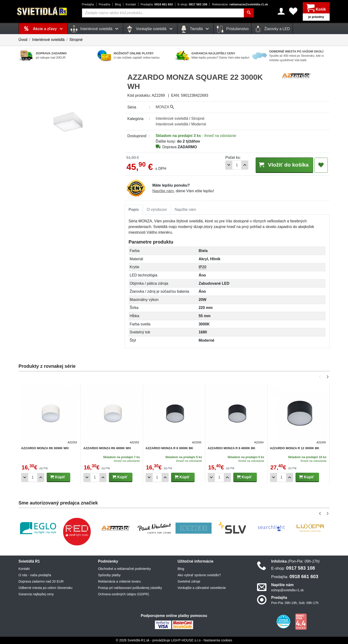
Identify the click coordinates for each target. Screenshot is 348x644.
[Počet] (237, 165)
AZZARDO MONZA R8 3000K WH (45, 448)
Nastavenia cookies (218, 640)
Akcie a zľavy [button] (49, 29)
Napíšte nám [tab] (186, 210)
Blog (118, 4)
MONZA (165, 107)
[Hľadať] (249, 13)
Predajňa (88, 4)
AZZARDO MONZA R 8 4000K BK (232, 448)
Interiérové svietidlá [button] (95, 29)
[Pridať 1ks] (245, 165)
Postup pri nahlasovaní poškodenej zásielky (130, 588)
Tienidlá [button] (195, 29)
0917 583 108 (192, 4)
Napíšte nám (163, 191)
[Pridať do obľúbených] (321, 165)
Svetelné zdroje (189, 581)
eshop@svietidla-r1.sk (287, 590)
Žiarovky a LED (272, 29)
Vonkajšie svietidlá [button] (150, 29)
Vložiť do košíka (284, 165)
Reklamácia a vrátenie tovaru (119, 581)
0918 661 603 (157, 4)
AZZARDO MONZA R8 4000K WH (107, 448)
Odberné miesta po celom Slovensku (46, 588)
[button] (321, 377)
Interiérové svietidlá (48, 40)
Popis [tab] (134, 210)
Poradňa (104, 4)
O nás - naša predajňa (35, 575)
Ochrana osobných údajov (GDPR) (123, 594)
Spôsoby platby (109, 575)
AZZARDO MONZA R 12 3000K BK (295, 448)
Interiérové (172, 118)
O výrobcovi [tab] (157, 210)
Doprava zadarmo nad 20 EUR (41, 581)
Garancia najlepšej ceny (36, 594)
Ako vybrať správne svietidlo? (199, 575)
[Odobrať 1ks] (229, 165)
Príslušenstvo (233, 29)
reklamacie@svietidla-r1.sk (240, 4)
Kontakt (131, 4)
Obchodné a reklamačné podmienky (124, 569)
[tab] (134, 210)
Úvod (23, 40)
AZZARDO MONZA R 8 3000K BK (169, 448)
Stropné (76, 40)
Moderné (199, 124)
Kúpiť (58, 477)
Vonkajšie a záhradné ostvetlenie (202, 588)
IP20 (203, 267)
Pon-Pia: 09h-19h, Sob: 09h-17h (295, 603)
